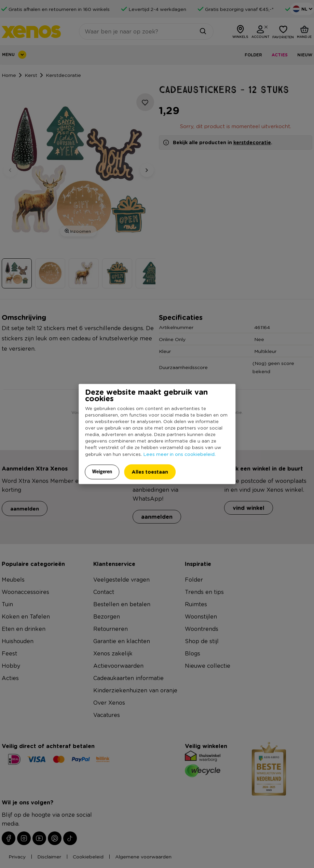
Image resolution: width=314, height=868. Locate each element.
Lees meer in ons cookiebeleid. (179, 454)
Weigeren (102, 472)
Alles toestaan (150, 472)
